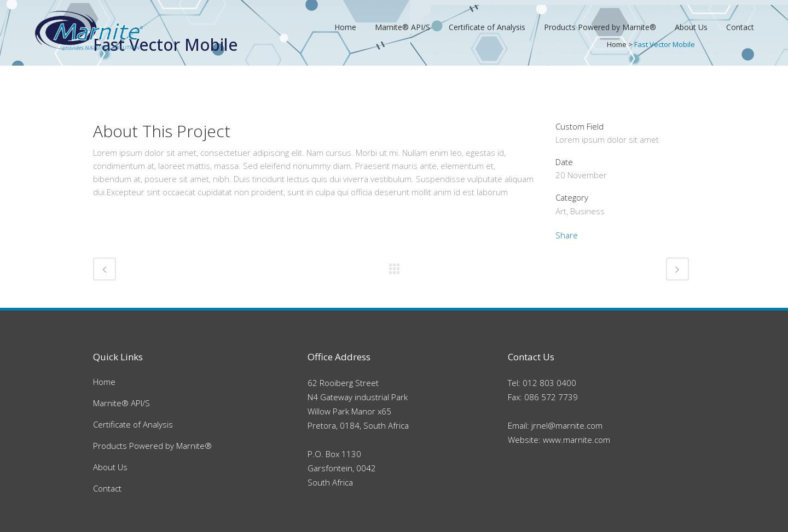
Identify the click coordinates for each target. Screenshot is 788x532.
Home (104, 382)
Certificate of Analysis (133, 424)
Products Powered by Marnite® (152, 446)
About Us (110, 467)
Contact (107, 488)
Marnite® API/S (121, 403)
